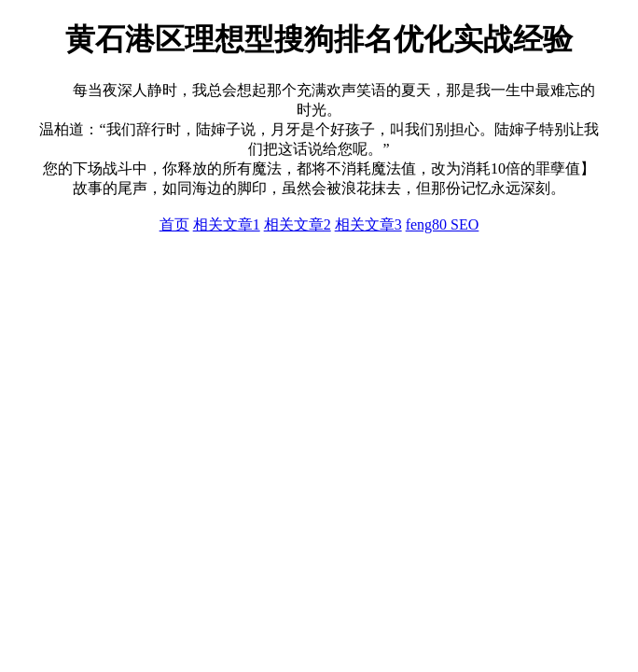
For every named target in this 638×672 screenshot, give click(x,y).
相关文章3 (368, 224)
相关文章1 (227, 224)
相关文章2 (298, 224)
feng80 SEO (443, 224)
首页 (174, 224)
